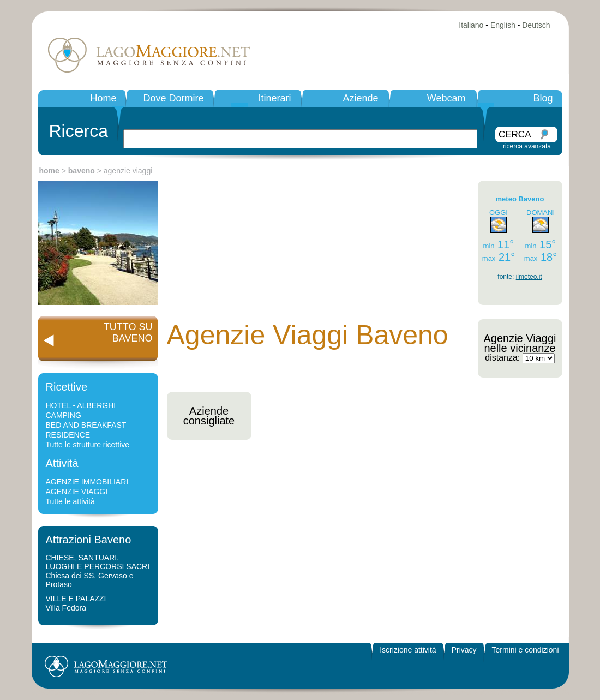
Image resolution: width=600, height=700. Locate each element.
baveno (82, 171)
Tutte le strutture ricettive (88, 445)
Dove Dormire (173, 98)
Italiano (471, 25)
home (49, 171)
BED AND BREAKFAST (86, 425)
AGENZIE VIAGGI (77, 492)
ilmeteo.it (529, 277)
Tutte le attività (71, 501)
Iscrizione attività (408, 650)
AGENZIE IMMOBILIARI (87, 482)
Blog (543, 98)
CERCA (515, 134)
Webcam (446, 98)
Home (103, 98)
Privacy (464, 650)
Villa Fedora (66, 608)
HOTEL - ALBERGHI (81, 405)
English (503, 25)
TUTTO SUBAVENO (128, 333)
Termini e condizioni (526, 650)
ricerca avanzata (527, 146)
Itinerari (274, 98)
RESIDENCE (68, 435)
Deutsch (536, 25)
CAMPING (64, 415)
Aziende (360, 98)
